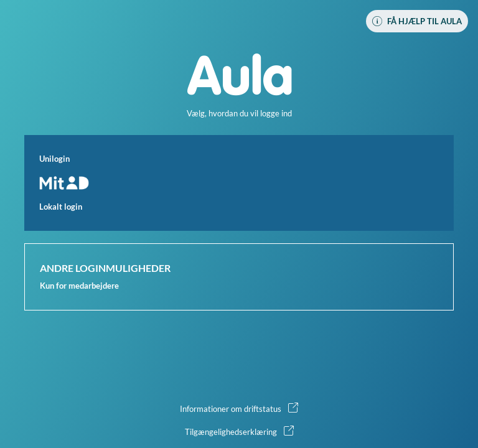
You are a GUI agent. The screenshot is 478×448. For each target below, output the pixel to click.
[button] (239, 183)
